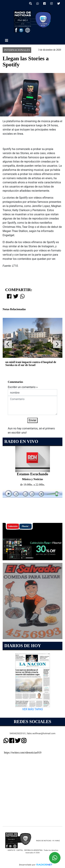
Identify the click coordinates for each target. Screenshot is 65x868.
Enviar (33, 420)
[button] (31, 4)
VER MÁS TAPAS (32, 709)
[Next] (57, 344)
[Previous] (8, 344)
